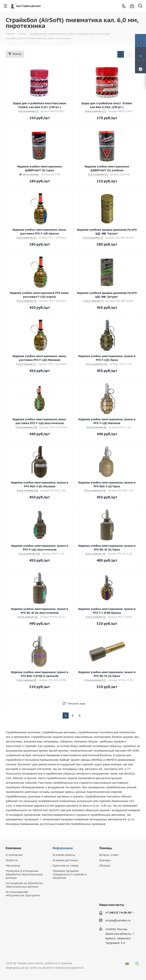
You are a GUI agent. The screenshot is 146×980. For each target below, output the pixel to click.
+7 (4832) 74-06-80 (118, 912)
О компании (14, 855)
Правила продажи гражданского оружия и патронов (69, 874)
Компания (13, 848)
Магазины (13, 866)
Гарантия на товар (65, 866)
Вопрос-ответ (109, 855)
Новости (12, 860)
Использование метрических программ (23, 894)
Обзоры (105, 866)
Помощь (106, 848)
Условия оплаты (64, 855)
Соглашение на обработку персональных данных (24, 885)
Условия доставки (65, 860)
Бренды (105, 860)
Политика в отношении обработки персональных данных (24, 874)
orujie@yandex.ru (118, 920)
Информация (63, 848)
